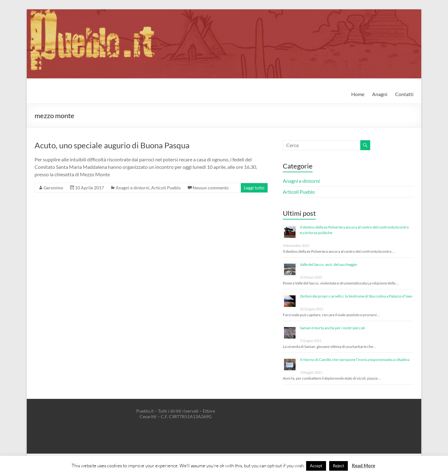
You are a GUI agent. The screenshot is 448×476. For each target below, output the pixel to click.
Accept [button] (316, 466)
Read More (364, 465)
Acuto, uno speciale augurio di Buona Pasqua (112, 145)
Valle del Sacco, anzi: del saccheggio (329, 264)
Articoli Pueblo (166, 188)
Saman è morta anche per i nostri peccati (332, 328)
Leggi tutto (254, 188)
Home (358, 94)
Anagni (380, 94)
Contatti (404, 94)
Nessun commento (211, 188)
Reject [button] (338, 466)
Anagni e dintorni (133, 188)
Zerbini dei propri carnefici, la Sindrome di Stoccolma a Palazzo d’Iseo (356, 296)
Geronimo (53, 188)
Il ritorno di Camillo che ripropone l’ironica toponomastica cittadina (355, 360)
